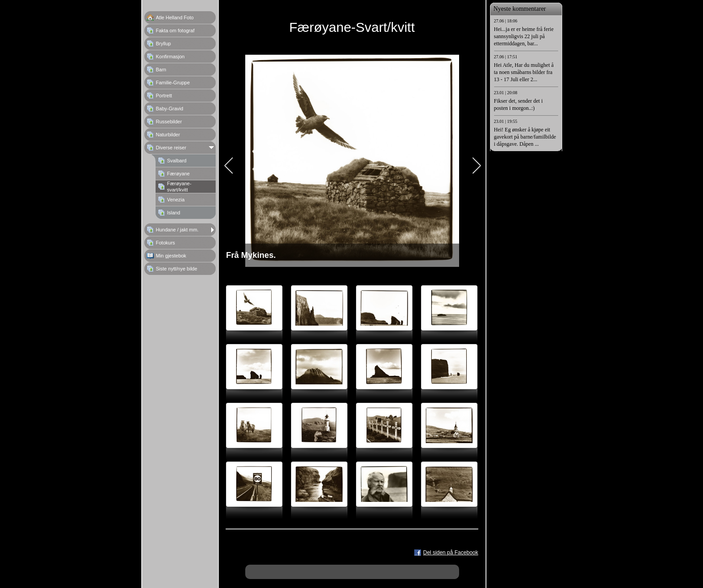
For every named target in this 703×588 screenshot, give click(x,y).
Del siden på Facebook (451, 553)
